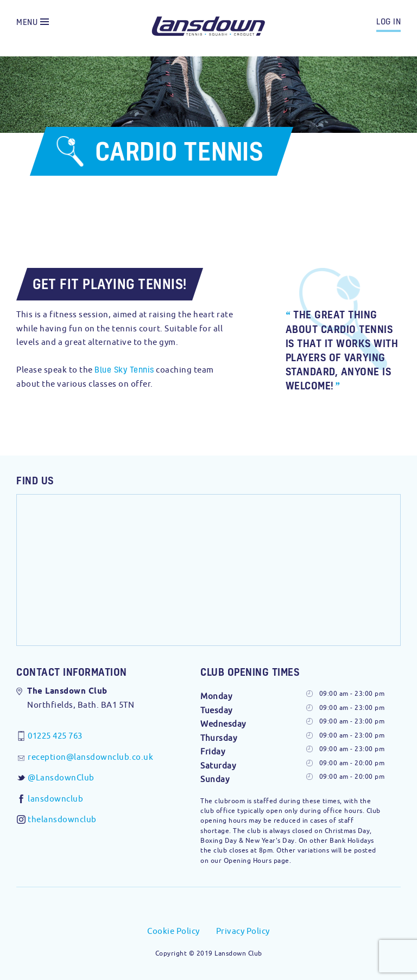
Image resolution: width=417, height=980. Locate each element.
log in (388, 21)
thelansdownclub (62, 819)
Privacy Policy (243, 931)
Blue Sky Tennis (124, 369)
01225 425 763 (55, 736)
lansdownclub (55, 799)
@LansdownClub (61, 777)
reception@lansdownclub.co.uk (90, 757)
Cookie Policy (173, 931)
